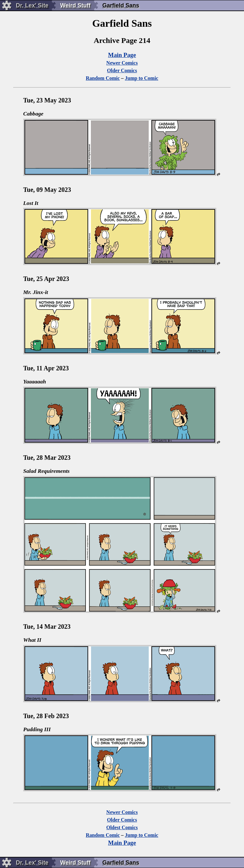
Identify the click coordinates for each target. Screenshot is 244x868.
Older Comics (122, 70)
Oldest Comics (122, 827)
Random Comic (103, 78)
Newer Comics (122, 63)
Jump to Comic (142, 78)
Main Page (122, 55)
